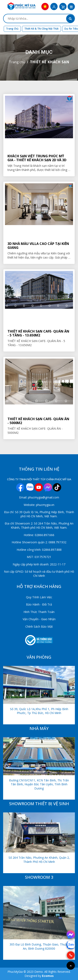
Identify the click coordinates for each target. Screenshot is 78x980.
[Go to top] (71, 966)
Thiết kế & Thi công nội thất (41, 29)
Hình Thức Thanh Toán (39, 612)
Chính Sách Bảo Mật (39, 627)
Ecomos (48, 976)
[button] (71, 7)
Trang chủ (12, 29)
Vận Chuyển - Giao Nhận (39, 619)
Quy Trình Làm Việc (39, 597)
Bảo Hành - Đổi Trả (39, 604)
